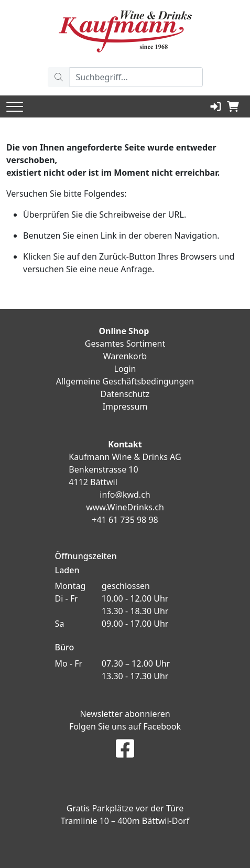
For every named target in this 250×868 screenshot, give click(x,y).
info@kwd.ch (125, 495)
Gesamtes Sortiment (125, 344)
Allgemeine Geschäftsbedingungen (125, 381)
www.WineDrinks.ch (125, 507)
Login (125, 369)
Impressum (125, 406)
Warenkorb (125, 356)
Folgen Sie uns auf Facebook (125, 726)
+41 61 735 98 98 (125, 520)
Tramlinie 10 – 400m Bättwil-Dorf (125, 821)
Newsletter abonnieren (125, 714)
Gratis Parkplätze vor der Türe (125, 808)
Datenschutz (125, 394)
